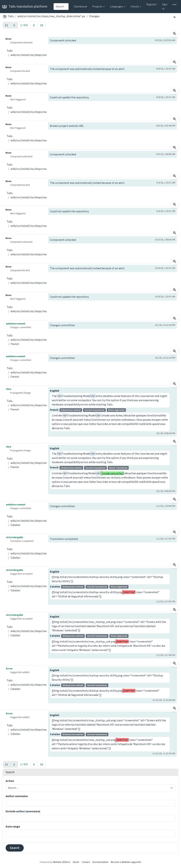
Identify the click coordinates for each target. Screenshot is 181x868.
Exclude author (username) (23, 811)
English (55, 391)
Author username (17, 796)
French (15, 344)
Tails (11, 16)
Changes (94, 16)
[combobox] (61, 7)
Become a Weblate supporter (126, 862)
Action (10, 781)
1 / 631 (24, 25)
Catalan (15, 525)
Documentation (100, 862)
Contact (86, 862)
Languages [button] (116, 6)
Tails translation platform (25, 6)
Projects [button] (97, 6)
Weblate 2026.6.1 (62, 862)
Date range (13, 827)
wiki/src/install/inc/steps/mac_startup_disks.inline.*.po (51, 16)
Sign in (165, 6)
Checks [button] (135, 6)
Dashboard (80, 6)
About (76, 862)
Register (152, 4)
